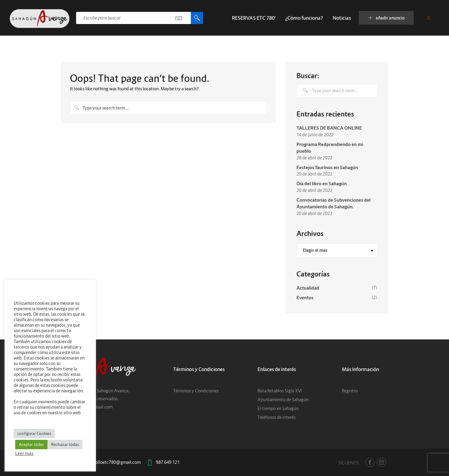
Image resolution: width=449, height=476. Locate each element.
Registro (350, 391)
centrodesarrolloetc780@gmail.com (106, 462)
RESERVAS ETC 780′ (254, 18)
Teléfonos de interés (277, 417)
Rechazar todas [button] (65, 444)
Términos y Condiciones (196, 391)
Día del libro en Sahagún (322, 183)
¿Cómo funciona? (304, 18)
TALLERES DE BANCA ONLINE (329, 128)
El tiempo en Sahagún (278, 408)
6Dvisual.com (100, 407)
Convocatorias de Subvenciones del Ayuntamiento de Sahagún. (333, 203)
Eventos (305, 297)
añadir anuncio (386, 18)
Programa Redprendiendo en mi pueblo (330, 148)
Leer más (24, 453)
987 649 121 (168, 462)
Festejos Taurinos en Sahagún (327, 167)
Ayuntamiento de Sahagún (283, 400)
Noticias (342, 18)
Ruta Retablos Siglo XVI (280, 391)
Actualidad (308, 288)
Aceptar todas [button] (31, 444)
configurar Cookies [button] (34, 433)
